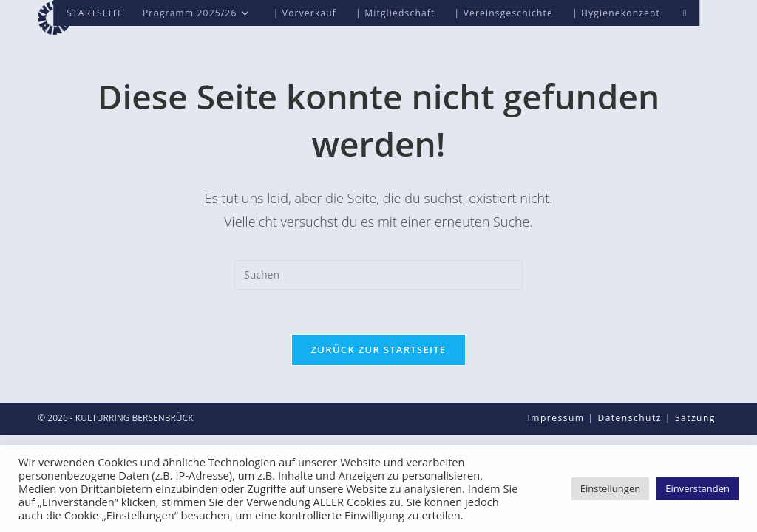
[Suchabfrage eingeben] (378, 275)
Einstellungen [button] (610, 488)
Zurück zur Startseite (379, 349)
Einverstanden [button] (697, 488)
